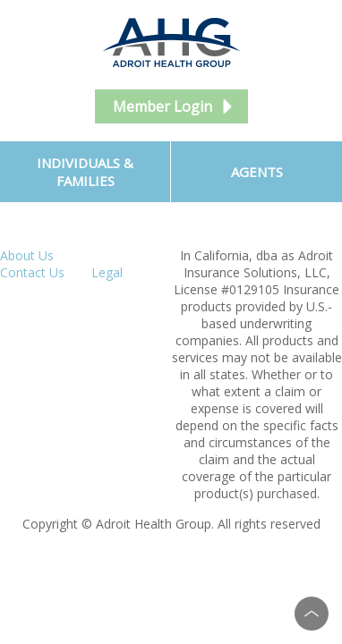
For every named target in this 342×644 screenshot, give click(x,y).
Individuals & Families (85, 172)
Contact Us (32, 272)
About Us (27, 255)
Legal (107, 272)
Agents (257, 172)
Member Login (162, 106)
